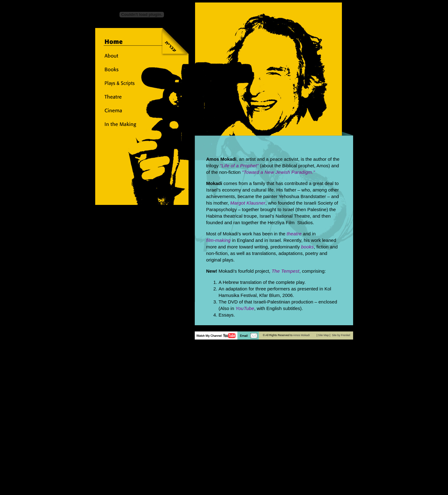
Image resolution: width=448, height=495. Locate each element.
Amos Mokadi (301, 335)
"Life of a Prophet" (239, 166)
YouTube (245, 308)
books (308, 247)
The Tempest (285, 271)
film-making (219, 240)
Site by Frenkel (341, 335)
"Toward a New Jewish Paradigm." (279, 172)
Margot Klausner (248, 203)
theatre (294, 234)
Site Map (323, 335)
